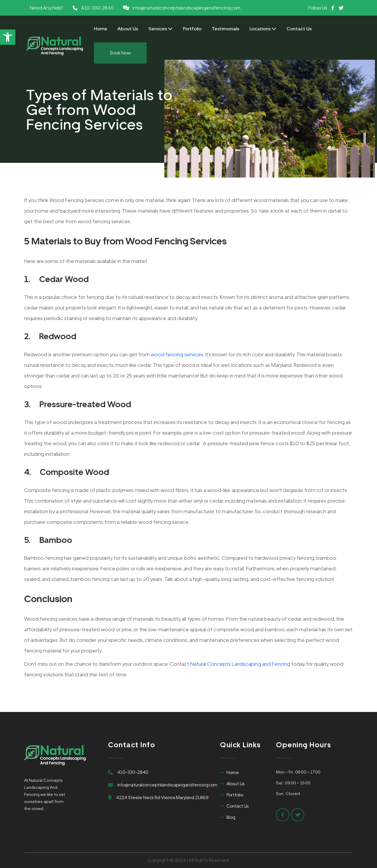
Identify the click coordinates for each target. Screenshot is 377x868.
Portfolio (192, 29)
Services (161, 29)
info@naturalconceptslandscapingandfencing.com (186, 8)
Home (101, 29)
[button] (8, 37)
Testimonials (225, 29)
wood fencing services (177, 354)
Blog (231, 817)
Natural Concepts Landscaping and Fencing (240, 664)
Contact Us (299, 29)
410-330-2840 (97, 8)
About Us (128, 29)
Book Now (120, 53)
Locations (263, 29)
